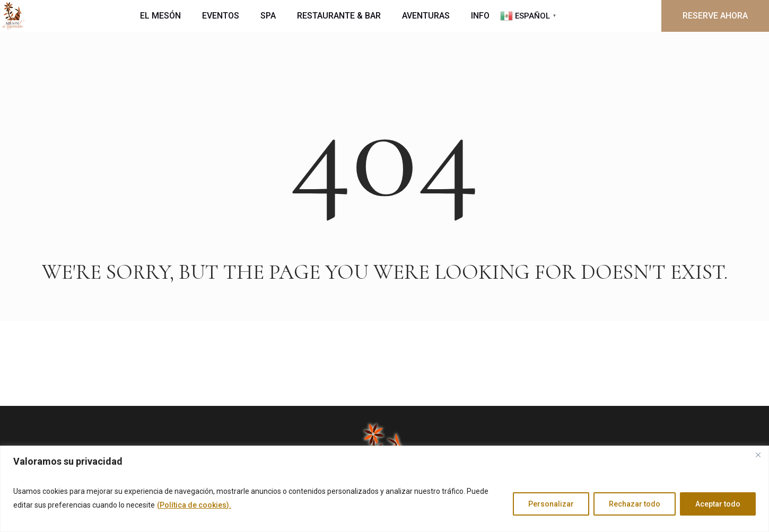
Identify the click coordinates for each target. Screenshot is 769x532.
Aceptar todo (718, 504)
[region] (384, 489)
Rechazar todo (635, 504)
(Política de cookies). (194, 505)
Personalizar (551, 504)
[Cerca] (758, 455)
